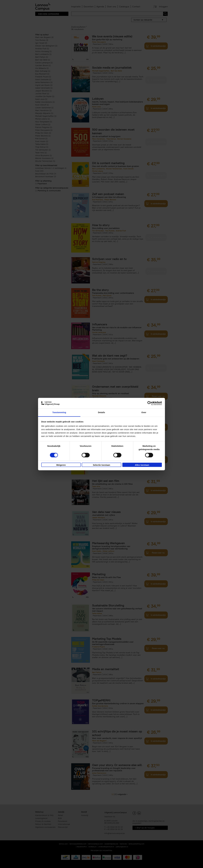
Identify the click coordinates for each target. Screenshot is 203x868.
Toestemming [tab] (59, 412)
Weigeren (61, 465)
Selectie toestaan (102, 465)
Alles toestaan (142, 465)
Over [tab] (144, 412)
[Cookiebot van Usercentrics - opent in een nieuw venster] (150, 403)
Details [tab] (101, 412)
